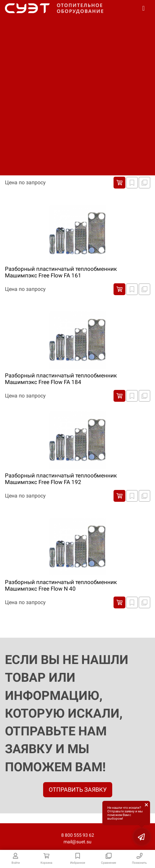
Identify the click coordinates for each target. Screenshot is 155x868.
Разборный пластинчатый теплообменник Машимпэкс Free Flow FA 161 (61, 272)
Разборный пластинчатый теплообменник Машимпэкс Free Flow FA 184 (61, 379)
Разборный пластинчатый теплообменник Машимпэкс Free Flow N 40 (61, 585)
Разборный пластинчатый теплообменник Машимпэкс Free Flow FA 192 (61, 479)
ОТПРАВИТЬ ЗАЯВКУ (78, 790)
